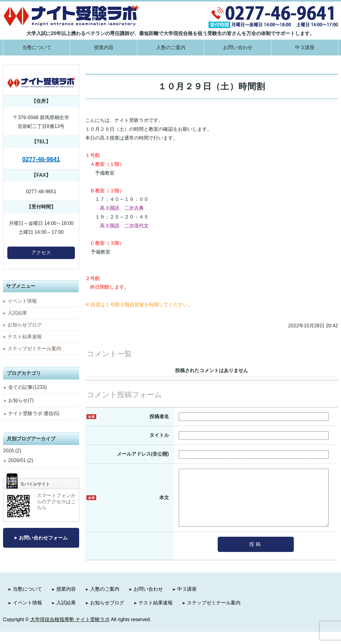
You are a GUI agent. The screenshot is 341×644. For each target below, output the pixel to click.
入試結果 (17, 313)
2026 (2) (12, 451)
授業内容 (104, 47)
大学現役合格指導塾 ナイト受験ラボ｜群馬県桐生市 (71, 15)
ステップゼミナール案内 (34, 349)
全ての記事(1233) (27, 387)
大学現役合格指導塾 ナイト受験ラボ (70, 632)
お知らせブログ (25, 325)
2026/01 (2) (21, 460)
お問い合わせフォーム (43, 538)
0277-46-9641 (41, 159)
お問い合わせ (238, 47)
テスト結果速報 (25, 337)
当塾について (37, 47)
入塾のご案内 (171, 47)
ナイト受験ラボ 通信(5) (34, 413)
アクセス (41, 253)
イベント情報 (22, 301)
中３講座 (305, 47)
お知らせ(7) (21, 400)
